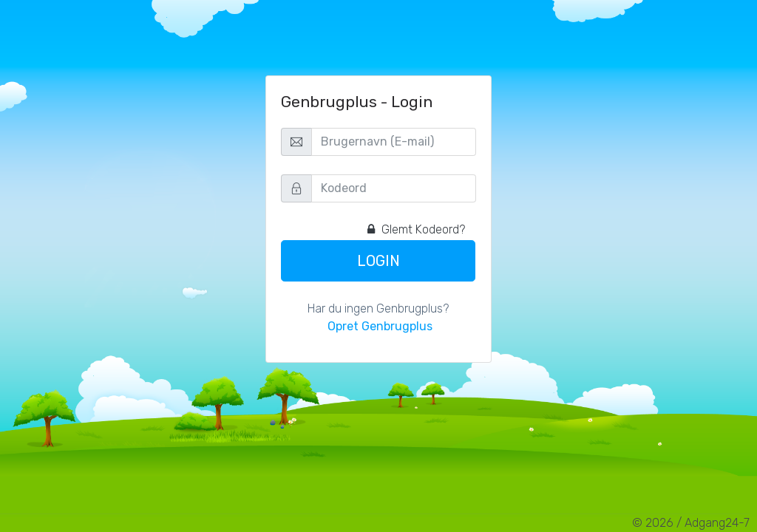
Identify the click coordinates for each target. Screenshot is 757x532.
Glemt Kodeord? (416, 229)
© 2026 (653, 523)
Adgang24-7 (717, 523)
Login (378, 261)
